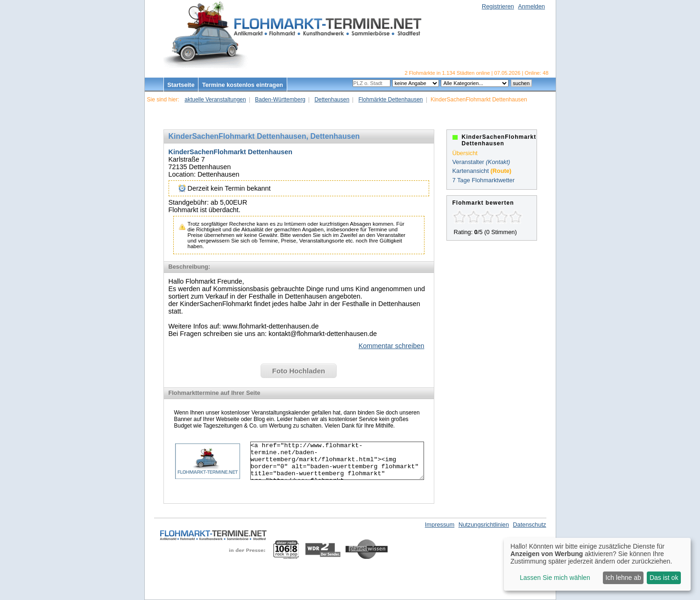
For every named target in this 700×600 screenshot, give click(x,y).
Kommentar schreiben (392, 346)
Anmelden (531, 6)
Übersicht (465, 153)
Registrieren (498, 6)
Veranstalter (468, 162)
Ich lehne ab (623, 578)
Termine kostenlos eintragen (243, 85)
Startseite (181, 85)
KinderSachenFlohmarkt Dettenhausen (230, 152)
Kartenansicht (471, 171)
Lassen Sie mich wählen (555, 578)
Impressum (440, 525)
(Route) (501, 171)
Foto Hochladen (299, 371)
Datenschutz (529, 525)
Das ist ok (664, 578)
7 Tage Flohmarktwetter (484, 180)
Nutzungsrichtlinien (484, 525)
